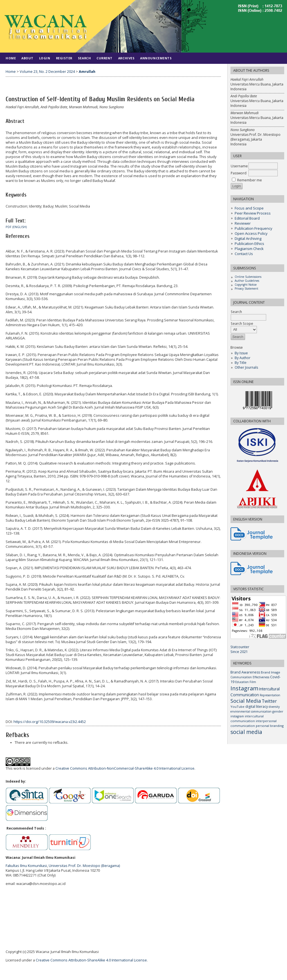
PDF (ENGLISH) (16, 227)
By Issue (241, 353)
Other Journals (246, 367)
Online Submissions (248, 277)
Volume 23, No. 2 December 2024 (47, 72)
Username (239, 166)
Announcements (156, 58)
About (27, 58)
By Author (243, 358)
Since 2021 (239, 652)
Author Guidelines (247, 281)
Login (45, 58)
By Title (241, 363)
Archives (126, 58)
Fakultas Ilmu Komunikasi (26, 866)
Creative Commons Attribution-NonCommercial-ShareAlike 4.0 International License (125, 768)
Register (64, 58)
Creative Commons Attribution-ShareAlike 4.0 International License (91, 960)
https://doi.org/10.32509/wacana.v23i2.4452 (50, 722)
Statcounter (240, 647)
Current (105, 58)
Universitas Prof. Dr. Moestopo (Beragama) (84, 866)
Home (11, 58)
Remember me (250, 180)
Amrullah (87, 72)
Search (248, 315)
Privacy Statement (246, 289)
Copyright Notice (246, 285)
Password (239, 173)
